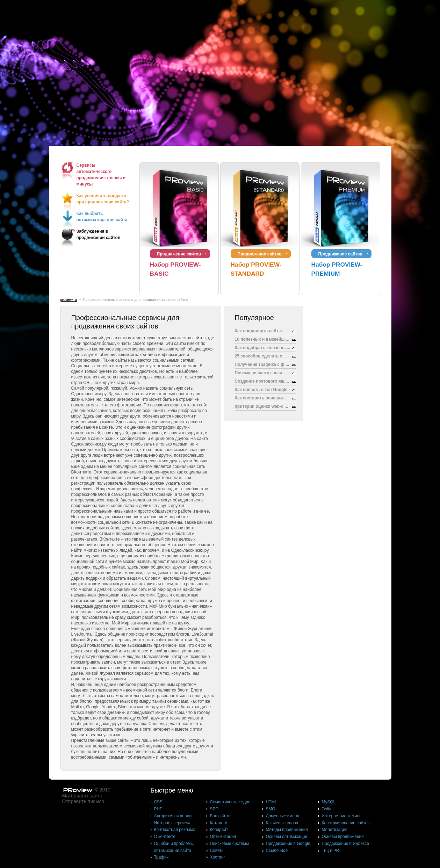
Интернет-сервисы (172, 823)
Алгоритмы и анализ (174, 816)
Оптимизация (223, 837)
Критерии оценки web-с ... (262, 406)
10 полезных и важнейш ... (262, 339)
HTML (272, 802)
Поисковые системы (230, 844)
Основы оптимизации (287, 837)
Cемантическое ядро (230, 802)
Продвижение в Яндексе (345, 844)
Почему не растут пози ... (261, 373)
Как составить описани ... (261, 398)
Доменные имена (283, 816)
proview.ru (69, 299)
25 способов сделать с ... (261, 356)
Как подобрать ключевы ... (263, 348)
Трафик (161, 857)
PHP (158, 809)
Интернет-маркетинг (341, 816)
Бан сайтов (221, 816)
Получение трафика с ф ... (262, 364)
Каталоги (219, 823)
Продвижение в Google (288, 844)
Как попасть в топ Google (261, 390)
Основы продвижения (343, 837)
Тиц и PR (331, 851)
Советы (217, 851)
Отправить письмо (83, 801)
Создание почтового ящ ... (262, 381)
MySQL (329, 802)
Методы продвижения (287, 830)
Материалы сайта (82, 796)
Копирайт (219, 830)
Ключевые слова (282, 823)
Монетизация (335, 830)
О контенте (165, 837)
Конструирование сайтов (346, 823)
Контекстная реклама (175, 830)
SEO (214, 809)
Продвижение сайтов (179, 254)
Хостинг (218, 857)
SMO (271, 809)
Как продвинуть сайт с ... (261, 331)
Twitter (328, 809)
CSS (158, 802)
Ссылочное (277, 851)
